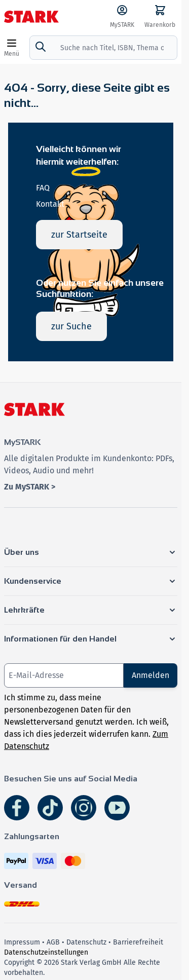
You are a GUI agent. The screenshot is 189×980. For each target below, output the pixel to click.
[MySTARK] (122, 17)
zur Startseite (79, 235)
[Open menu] (12, 48)
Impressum (22, 942)
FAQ (43, 188)
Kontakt (50, 204)
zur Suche (71, 326)
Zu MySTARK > (30, 487)
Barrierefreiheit (138, 942)
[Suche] (41, 47)
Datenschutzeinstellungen (46, 952)
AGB (53, 942)
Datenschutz (86, 942)
